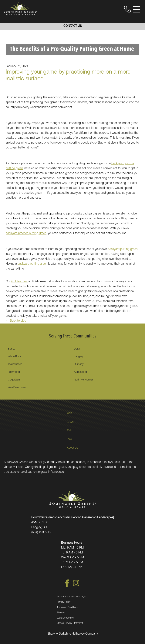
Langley (78, 357)
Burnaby (79, 364)
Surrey (12, 349)
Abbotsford (80, 372)
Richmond (14, 372)
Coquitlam (14, 380)
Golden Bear (19, 282)
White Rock (15, 357)
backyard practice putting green (26, 234)
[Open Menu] (137, 9)
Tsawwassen (15, 364)
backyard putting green (123, 249)
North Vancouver (83, 380)
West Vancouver (17, 388)
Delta (77, 349)
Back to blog (16, 321)
